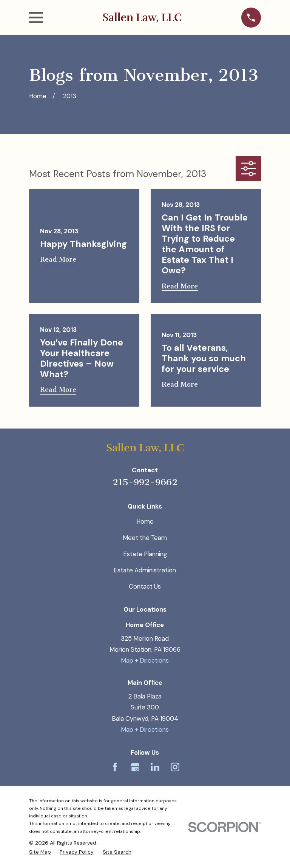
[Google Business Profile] (135, 767)
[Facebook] (115, 767)
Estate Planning (145, 554)
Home (145, 521)
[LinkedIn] (155, 767)
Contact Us (145, 586)
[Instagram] (175, 767)
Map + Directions (145, 660)
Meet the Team (145, 538)
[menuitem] (40, 852)
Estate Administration (145, 570)
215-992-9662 (145, 482)
